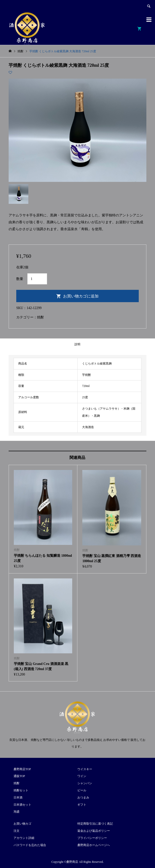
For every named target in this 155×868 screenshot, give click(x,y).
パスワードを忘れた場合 (30, 845)
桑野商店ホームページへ (94, 845)
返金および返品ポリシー (94, 831)
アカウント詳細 (24, 838)
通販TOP (19, 776)
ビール (82, 790)
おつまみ (83, 798)
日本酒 (18, 798)
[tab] (77, 344)
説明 (77, 344)
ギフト (82, 805)
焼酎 (40, 317)
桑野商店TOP (22, 769)
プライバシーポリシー (92, 838)
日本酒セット (22, 805)
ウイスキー (85, 769)
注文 (17, 831)
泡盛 (17, 812)
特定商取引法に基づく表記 (95, 824)
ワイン (82, 776)
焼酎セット (21, 790)
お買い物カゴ (22, 824)
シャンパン (85, 783)
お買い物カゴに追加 (81, 296)
